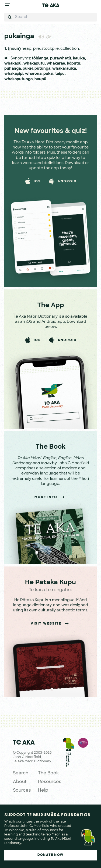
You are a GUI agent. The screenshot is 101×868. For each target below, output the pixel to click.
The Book (48, 773)
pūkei (28, 69)
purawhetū (61, 59)
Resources (50, 782)
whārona (33, 74)
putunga (42, 69)
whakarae (56, 64)
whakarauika (64, 69)
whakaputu (34, 64)
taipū (60, 74)
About (20, 782)
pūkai (48, 74)
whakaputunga (18, 79)
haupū (40, 79)
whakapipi (14, 74)
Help (43, 791)
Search (21, 773)
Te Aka (51, 5)
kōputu (74, 64)
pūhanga (13, 69)
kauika (79, 59)
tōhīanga (40, 59)
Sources (22, 791)
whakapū (13, 64)
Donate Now (50, 855)
